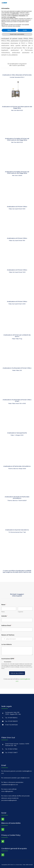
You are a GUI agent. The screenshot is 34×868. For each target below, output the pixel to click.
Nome (3, 612)
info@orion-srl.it (25, 778)
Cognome (20, 612)
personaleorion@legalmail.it (9, 800)
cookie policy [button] (12, 17)
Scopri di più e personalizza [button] (17, 34)
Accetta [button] (25, 30)
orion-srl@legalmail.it (7, 791)
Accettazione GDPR (8, 659)
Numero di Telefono (8, 635)
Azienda (4, 616)
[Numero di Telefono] (17, 639)
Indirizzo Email (7, 625)
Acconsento (8, 662)
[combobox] (3, 639)
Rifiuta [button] (9, 30)
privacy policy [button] (15, 13)
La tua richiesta (7, 644)
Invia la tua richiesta (17, 673)
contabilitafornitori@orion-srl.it (10, 785)
